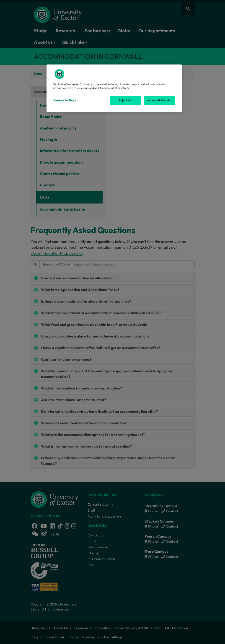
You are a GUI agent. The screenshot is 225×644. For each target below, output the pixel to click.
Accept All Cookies (159, 100)
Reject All (125, 100)
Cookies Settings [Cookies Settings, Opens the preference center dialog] (65, 100)
